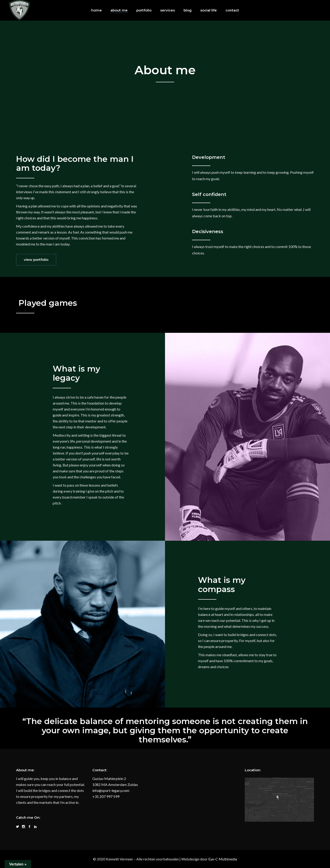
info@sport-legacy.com (111, 790)
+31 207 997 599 (106, 796)
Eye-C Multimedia (223, 859)
